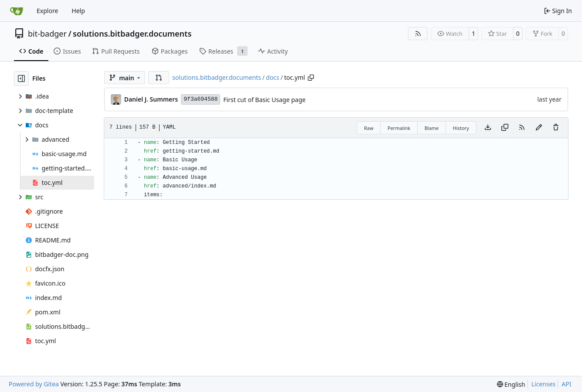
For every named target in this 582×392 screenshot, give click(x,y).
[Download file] (488, 128)
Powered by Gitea (34, 384)
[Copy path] (311, 78)
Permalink (399, 128)
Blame (432, 128)
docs (273, 77)
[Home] (17, 11)
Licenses (544, 384)
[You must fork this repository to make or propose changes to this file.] (539, 128)
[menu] (511, 384)
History (461, 128)
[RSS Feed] (418, 34)
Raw (369, 128)
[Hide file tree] (21, 78)
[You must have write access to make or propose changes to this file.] (556, 128)
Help (78, 11)
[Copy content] (505, 128)
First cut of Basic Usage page (264, 100)
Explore (47, 11)
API (566, 384)
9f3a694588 (201, 99)
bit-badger (47, 34)
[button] (159, 78)
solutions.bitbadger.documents (132, 34)
